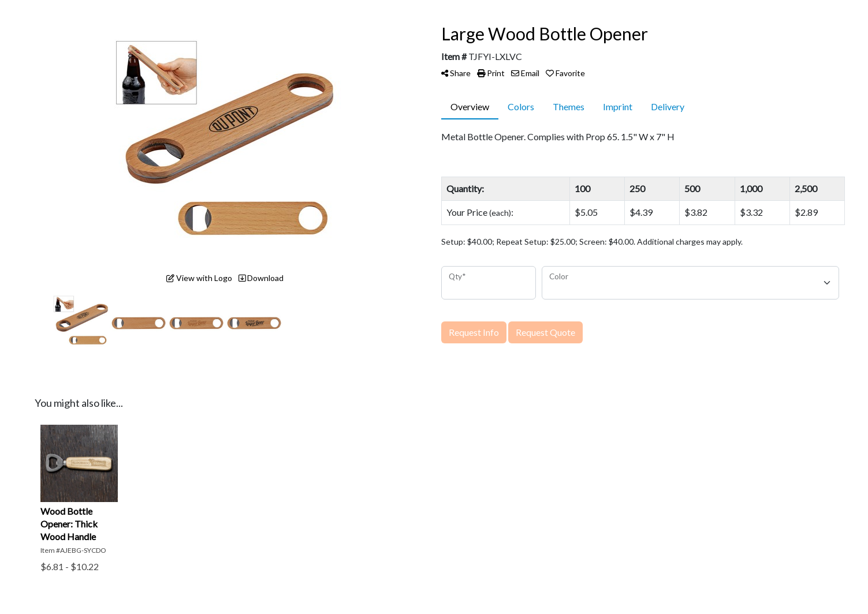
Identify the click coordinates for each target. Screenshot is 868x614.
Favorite (565, 73)
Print (491, 73)
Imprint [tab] (618, 106)
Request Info (474, 332)
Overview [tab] (470, 106)
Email (525, 73)
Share (456, 73)
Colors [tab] (521, 106)
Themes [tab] (569, 106)
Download (261, 278)
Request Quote (545, 332)
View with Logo (199, 278)
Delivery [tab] (668, 106)
